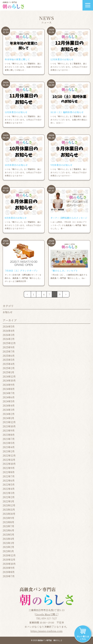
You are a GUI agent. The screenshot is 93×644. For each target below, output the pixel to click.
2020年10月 (9, 564)
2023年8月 (9, 435)
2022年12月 (9, 456)
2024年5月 (9, 401)
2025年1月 (8, 372)
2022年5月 (9, 485)
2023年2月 (9, 451)
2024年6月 (9, 397)
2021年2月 (8, 547)
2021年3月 (8, 543)
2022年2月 (9, 497)
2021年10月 (9, 514)
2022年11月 (9, 460)
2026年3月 (9, 335)
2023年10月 (9, 426)
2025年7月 (9, 351)
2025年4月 (9, 364)
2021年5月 (8, 535)
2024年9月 (9, 385)
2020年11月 (9, 560)
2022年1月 (8, 501)
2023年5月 (9, 443)
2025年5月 (9, 360)
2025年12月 (9, 343)
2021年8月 (8, 522)
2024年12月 (9, 376)
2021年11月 (9, 510)
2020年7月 (9, 576)
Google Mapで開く (46, 614)
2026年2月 (9, 339)
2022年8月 (9, 472)
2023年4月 (9, 447)
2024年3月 (9, 410)
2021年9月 (8, 518)
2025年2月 (9, 368)
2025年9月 (9, 347)
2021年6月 (8, 530)
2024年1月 (8, 418)
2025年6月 (9, 356)
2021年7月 (8, 526)
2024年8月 (9, 389)
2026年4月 (9, 331)
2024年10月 (9, 380)
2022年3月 (9, 493)
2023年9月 (9, 430)
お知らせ (8, 312)
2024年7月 (9, 393)
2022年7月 (9, 476)
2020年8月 (9, 572)
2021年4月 (8, 539)
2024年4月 (9, 405)
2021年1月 (8, 551)
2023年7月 (9, 439)
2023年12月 (9, 422)
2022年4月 (9, 489)
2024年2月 (9, 414)
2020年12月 (9, 555)
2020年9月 (9, 568)
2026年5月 (9, 326)
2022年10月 (9, 464)
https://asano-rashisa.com (46, 631)
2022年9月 (9, 468)
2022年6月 (9, 481)
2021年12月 (9, 505)
